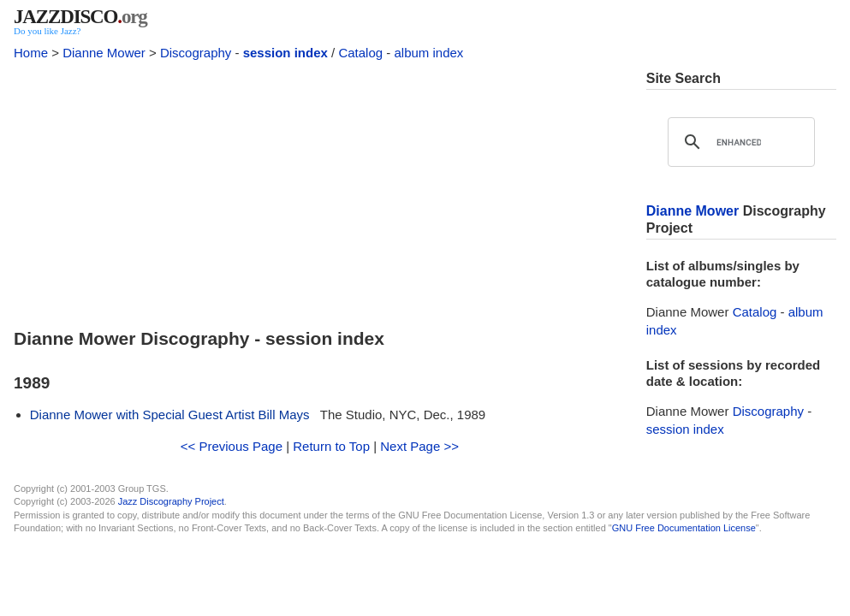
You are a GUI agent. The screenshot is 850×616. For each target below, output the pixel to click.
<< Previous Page (232, 446)
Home (31, 53)
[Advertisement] (320, 190)
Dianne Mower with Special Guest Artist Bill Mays (170, 415)
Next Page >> (419, 446)
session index (285, 53)
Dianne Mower (104, 53)
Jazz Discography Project (171, 501)
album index (428, 53)
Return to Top (331, 446)
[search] (739, 142)
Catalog (360, 53)
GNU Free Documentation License (684, 528)
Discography (196, 53)
